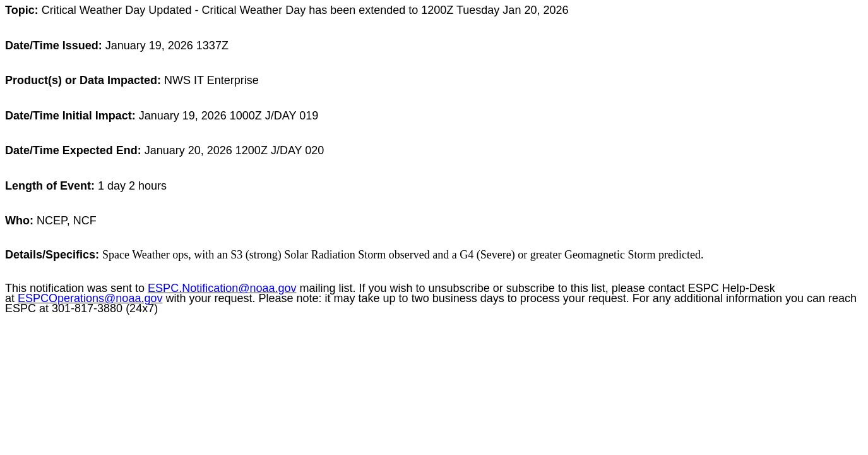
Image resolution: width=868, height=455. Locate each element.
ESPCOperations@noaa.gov (90, 298)
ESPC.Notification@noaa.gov (222, 288)
